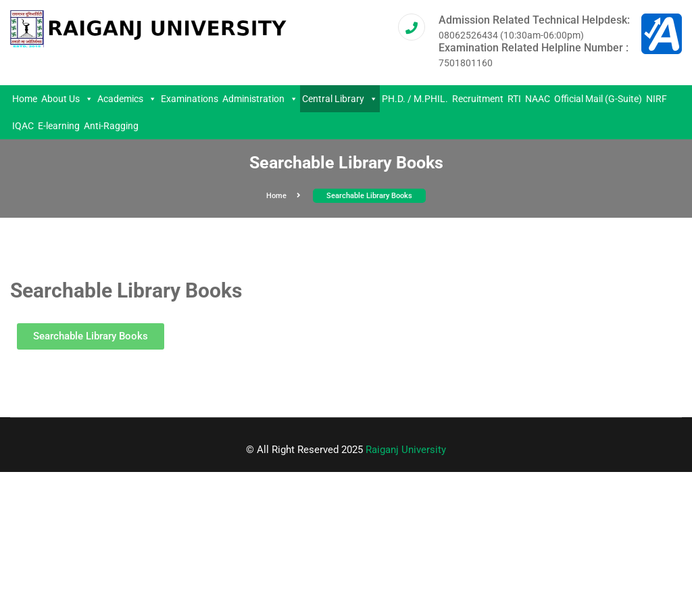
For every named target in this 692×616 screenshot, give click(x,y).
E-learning (59, 126)
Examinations (190, 99)
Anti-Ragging (111, 126)
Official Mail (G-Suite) (598, 99)
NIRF (657, 99)
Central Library (340, 99)
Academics (127, 99)
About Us (67, 99)
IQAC (23, 126)
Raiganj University (406, 450)
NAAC (538, 99)
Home (25, 99)
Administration (260, 99)
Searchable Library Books (369, 196)
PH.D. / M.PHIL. (415, 99)
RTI (514, 99)
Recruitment (478, 99)
